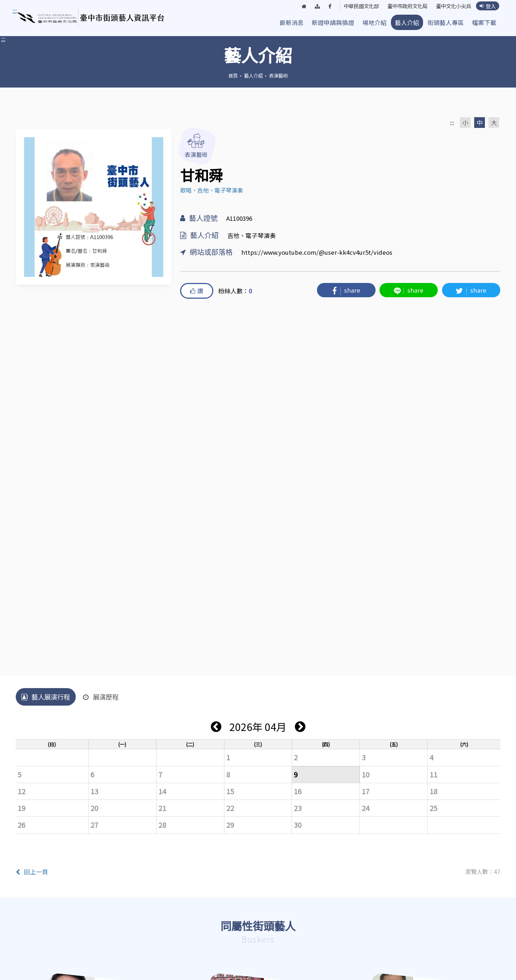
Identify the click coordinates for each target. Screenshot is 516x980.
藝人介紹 (407, 23)
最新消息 (292, 23)
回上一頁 (32, 872)
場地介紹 (374, 23)
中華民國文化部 (354, 6)
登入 (487, 6)
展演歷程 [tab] (101, 697)
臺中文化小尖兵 (451, 6)
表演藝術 (278, 75)
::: (3, 39)
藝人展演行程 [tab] (46, 697)
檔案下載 (484, 23)
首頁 (233, 75)
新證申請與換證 (333, 23)
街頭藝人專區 (446, 23)
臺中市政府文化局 (403, 6)
